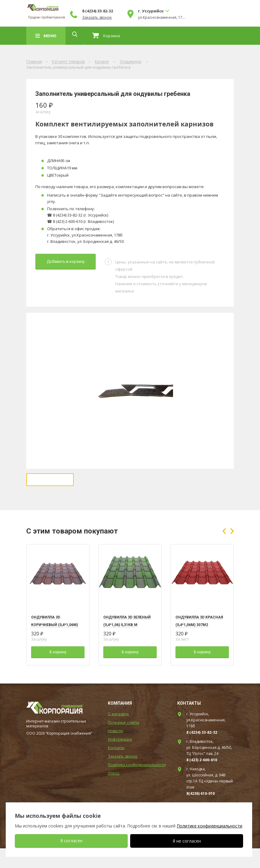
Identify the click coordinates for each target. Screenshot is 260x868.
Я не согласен (187, 841)
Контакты (116, 767)
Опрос (114, 793)
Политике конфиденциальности (209, 826)
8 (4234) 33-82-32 (144, 11)
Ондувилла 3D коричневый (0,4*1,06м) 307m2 (55, 644)
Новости (115, 751)
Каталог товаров (68, 62)
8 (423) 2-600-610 (202, 780)
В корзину (58, 672)
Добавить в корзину (66, 261)
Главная (34, 62)
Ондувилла (131, 62)
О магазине (118, 734)
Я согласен (71, 841)
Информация (120, 759)
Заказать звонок (143, 18)
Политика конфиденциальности (137, 784)
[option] (130, 391)
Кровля (102, 62)
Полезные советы (124, 742)
